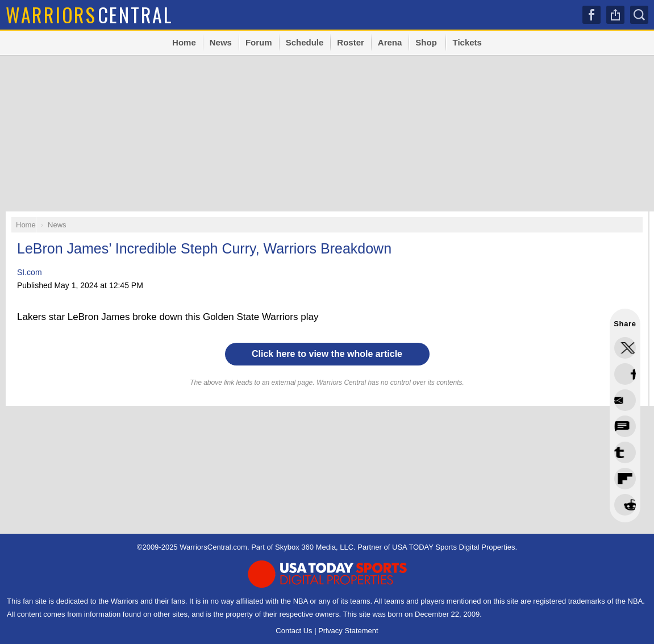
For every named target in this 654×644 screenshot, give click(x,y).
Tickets (467, 42)
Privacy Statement (348, 631)
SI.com (30, 272)
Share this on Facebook (625, 374)
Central (89, 14)
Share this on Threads (625, 400)
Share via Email (625, 505)
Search (639, 15)
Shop (426, 42)
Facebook (591, 15)
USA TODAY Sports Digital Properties (454, 547)
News (221, 42)
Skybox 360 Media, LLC (314, 547)
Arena (390, 42)
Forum (259, 42)
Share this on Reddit (625, 479)
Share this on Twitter (625, 348)
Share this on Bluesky (625, 426)
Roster (351, 42)
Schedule (305, 42)
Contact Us (294, 631)
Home (184, 42)
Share (615, 15)
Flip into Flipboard (625, 452)
